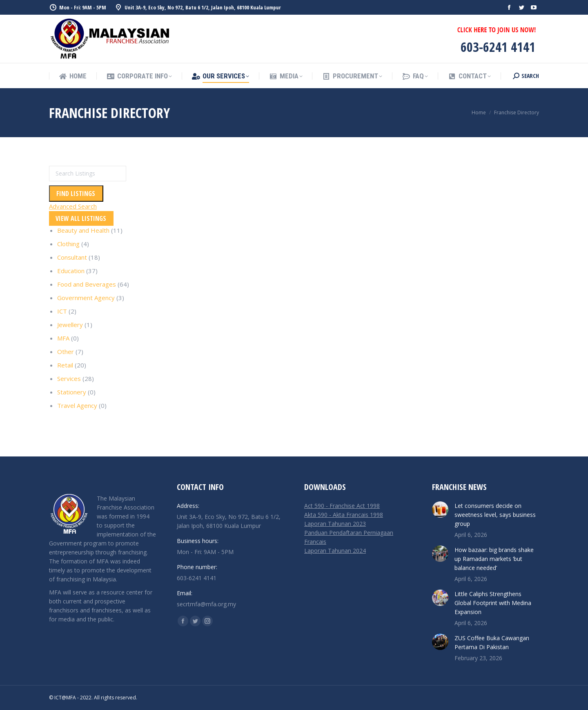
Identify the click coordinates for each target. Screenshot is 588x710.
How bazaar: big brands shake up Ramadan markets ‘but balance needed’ (494, 559)
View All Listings (81, 218)
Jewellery (70, 325)
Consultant (72, 257)
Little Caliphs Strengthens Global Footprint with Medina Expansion (493, 603)
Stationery (72, 392)
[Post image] (440, 510)
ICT (62, 311)
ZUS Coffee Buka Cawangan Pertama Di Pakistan (492, 642)
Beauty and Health (83, 230)
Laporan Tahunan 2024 (335, 551)
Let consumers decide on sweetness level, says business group (495, 515)
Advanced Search (73, 206)
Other (66, 352)
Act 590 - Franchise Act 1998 (342, 506)
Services (69, 378)
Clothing (68, 244)
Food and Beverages (87, 284)
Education (71, 271)
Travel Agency (77, 405)
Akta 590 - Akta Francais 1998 (344, 515)
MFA (63, 338)
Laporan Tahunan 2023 (335, 524)
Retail (65, 365)
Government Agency (86, 298)
